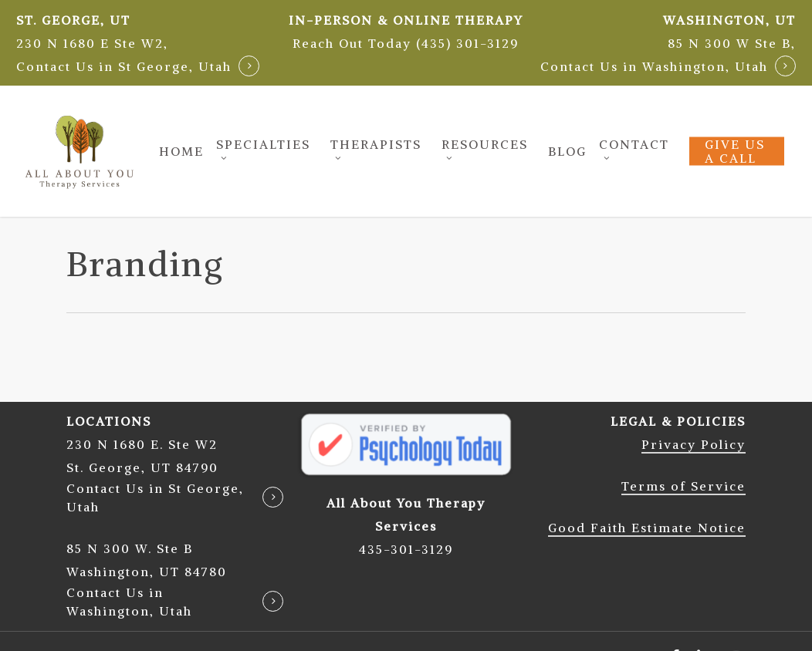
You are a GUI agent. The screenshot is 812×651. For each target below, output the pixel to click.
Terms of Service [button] (683, 486)
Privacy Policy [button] (694, 444)
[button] (406, 43)
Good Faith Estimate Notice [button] (647, 528)
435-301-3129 (406, 549)
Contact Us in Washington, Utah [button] (654, 66)
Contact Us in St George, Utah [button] (124, 66)
